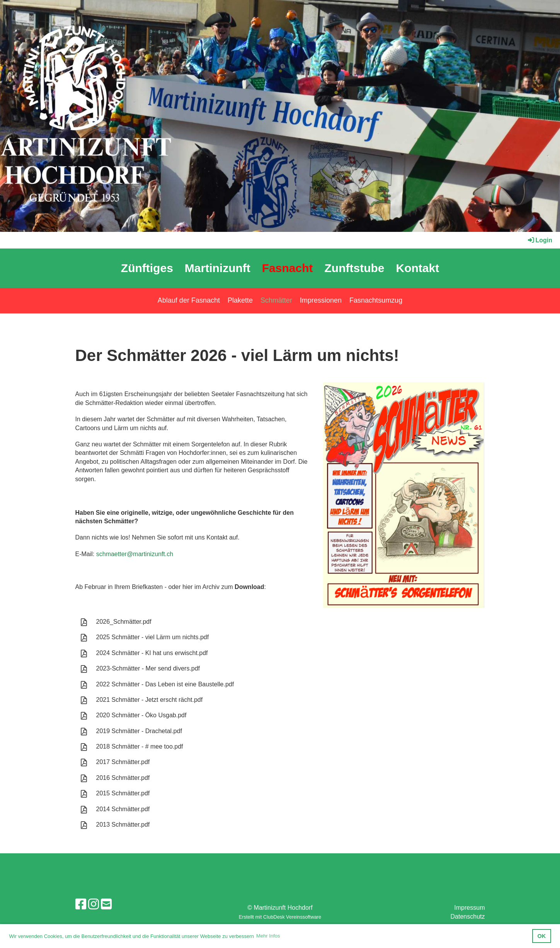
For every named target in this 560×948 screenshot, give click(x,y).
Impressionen (321, 300)
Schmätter (276, 300)
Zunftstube (355, 268)
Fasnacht (288, 268)
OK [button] (542, 936)
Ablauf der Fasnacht (189, 300)
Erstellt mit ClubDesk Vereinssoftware (280, 917)
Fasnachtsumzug (376, 300)
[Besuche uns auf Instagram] (94, 904)
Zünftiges (147, 268)
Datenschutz (468, 917)
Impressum (469, 908)
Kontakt (417, 268)
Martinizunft (218, 268)
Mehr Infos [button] (268, 936)
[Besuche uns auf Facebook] (81, 904)
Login (540, 240)
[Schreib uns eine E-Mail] (106, 904)
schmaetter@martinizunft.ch (135, 554)
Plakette (240, 300)
